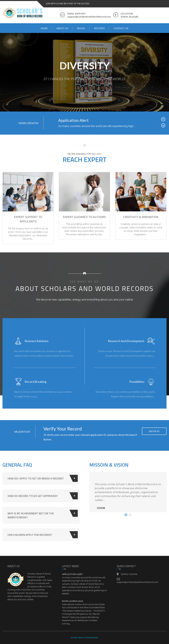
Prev (164, 132)
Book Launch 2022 (73, 601)
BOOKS (81, 28)
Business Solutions (37, 345)
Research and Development (126, 345)
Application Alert (73, 132)
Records (99, 28)
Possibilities (137, 386)
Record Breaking (35, 386)
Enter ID (154, 450)
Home (44, 28)
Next (164, 138)
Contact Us (121, 28)
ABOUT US (62, 28)
